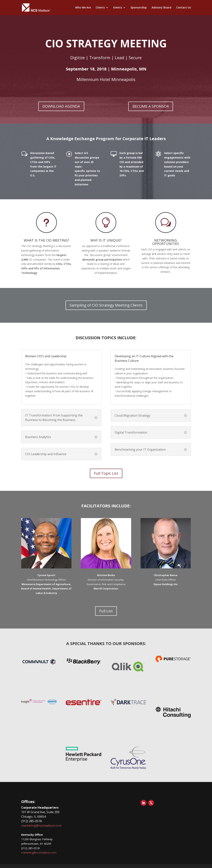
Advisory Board (161, 8)
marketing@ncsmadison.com (41, 826)
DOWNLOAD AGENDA (61, 106)
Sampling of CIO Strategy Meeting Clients (106, 305)
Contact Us (183, 8)
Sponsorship (139, 8)
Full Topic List (106, 473)
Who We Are (83, 8)
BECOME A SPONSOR (151, 106)
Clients (100, 8)
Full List (106, 611)
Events (118, 8)
